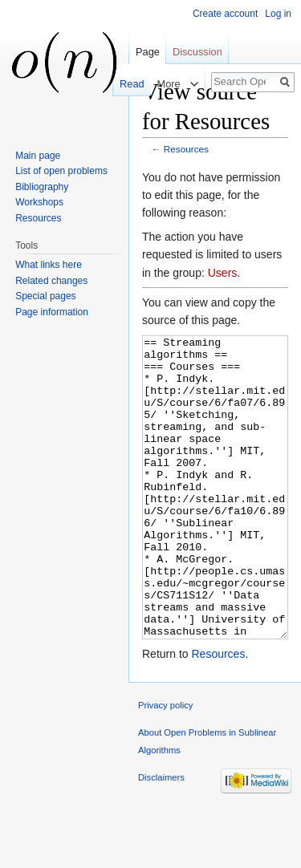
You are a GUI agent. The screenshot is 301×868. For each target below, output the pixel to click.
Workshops (39, 202)
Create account (225, 14)
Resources (186, 149)
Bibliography (42, 187)
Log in (278, 14)
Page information (52, 312)
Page (148, 52)
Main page (38, 156)
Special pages (45, 296)
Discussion (197, 52)
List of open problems (61, 171)
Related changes (51, 281)
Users (223, 273)
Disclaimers (161, 838)
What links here (49, 265)
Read (130, 84)
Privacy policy (165, 765)
